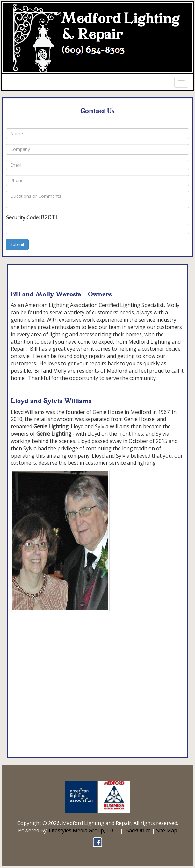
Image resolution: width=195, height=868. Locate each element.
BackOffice (138, 830)
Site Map (167, 830)
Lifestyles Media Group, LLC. (83, 830)
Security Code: (32, 217)
